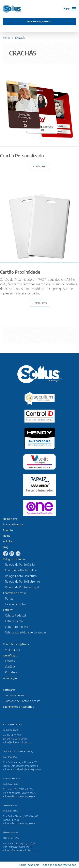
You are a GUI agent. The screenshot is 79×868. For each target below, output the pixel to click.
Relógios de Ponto (14, 559)
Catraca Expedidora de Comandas (26, 632)
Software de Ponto (17, 695)
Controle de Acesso (15, 593)
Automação (10, 678)
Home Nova (10, 519)
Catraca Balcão (14, 621)
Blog (6, 547)
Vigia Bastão (13, 650)
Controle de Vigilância (16, 644)
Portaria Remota (13, 524)
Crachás (10, 661)
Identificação (11, 655)
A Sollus (8, 541)
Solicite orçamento (39, 21)
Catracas (8, 610)
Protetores (12, 672)
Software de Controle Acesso (23, 701)
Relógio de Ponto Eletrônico (22, 582)
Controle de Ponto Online (21, 570)
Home (7, 38)
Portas (9, 598)
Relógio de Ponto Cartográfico (24, 587)
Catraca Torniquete (17, 627)
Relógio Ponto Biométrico (21, 576)
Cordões (10, 667)
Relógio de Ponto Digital (20, 565)
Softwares (9, 690)
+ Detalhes (39, 166)
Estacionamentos (16, 604)
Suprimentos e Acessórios (18, 707)
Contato (8, 530)
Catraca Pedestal (15, 615)
